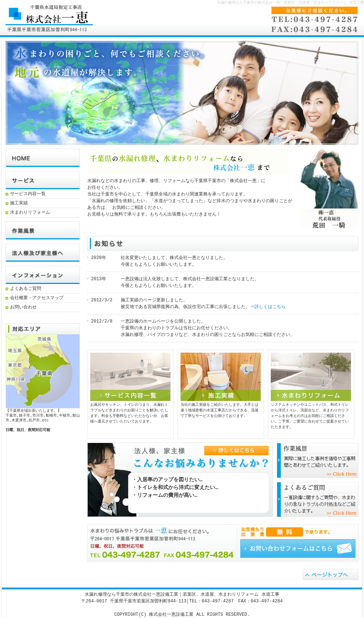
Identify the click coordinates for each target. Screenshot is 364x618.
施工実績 (19, 203)
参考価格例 (43, 230)
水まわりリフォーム (30, 213)
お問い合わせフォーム (298, 549)
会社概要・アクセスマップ (37, 298)
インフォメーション (43, 275)
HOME (43, 158)
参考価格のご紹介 (318, 460)
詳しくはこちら (241, 461)
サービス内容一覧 (28, 194)
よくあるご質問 (26, 289)
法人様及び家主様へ (43, 253)
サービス (43, 180)
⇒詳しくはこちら (268, 307)
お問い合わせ (23, 308)
